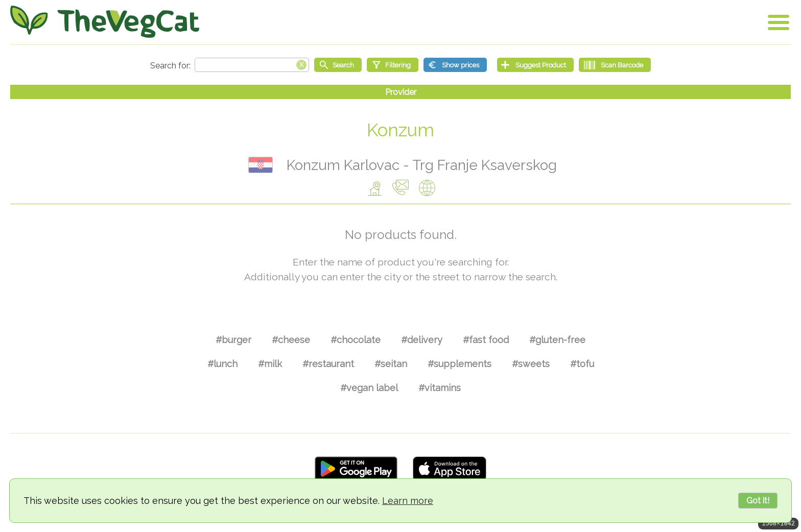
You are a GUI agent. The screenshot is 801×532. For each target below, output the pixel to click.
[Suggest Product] (535, 65)
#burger (233, 340)
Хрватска (261, 165)
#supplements (460, 364)
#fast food (486, 340)
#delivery (422, 340)
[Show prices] (455, 65)
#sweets (531, 364)
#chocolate (356, 340)
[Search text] (252, 65)
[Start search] (338, 65)
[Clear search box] (301, 64)
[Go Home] (105, 22)
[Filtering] (393, 65)
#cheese (291, 340)
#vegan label (369, 388)
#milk (270, 364)
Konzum (400, 130)
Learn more (408, 501)
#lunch (222, 364)
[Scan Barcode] (615, 65)
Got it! (758, 501)
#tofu (582, 364)
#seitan (391, 364)
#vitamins (440, 388)
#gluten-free (557, 340)
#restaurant (328, 364)
